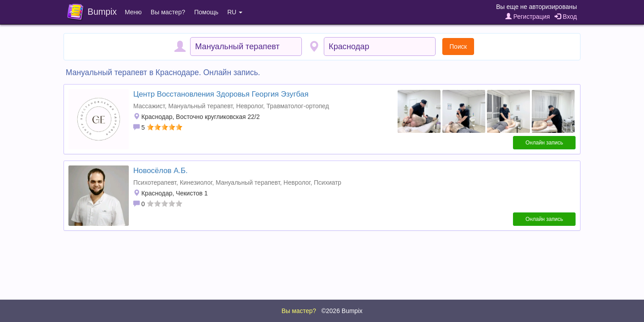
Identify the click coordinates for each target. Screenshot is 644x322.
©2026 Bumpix (342, 311)
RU (235, 12)
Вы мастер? (168, 12)
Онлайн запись (544, 143)
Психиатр (328, 182)
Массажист (149, 106)
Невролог (250, 106)
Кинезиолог (196, 182)
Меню (133, 12)
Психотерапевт (155, 182)
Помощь (206, 12)
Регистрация (528, 17)
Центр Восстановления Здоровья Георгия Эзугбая (221, 94)
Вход (566, 17)
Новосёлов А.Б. (161, 171)
